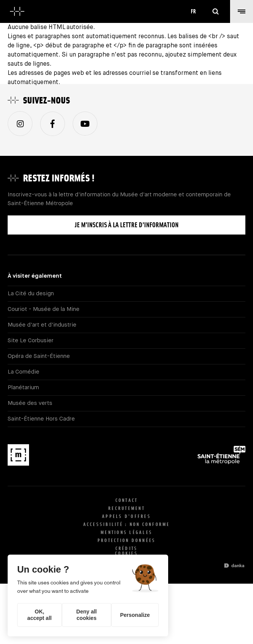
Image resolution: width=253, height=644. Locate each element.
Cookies (126, 553)
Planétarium (23, 388)
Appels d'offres (126, 516)
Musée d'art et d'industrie (42, 325)
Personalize (135, 615)
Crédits (127, 548)
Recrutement (126, 508)
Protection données (127, 540)
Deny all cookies (87, 615)
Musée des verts (30, 403)
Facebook (53, 124)
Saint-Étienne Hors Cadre (41, 419)
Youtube (85, 124)
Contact (127, 500)
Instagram (20, 124)
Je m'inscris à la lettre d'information (127, 225)
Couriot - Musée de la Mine (44, 309)
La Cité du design (31, 294)
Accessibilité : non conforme (127, 524)
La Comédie (24, 372)
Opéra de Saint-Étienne (39, 356)
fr (193, 11)
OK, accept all (39, 615)
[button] (242, 11)
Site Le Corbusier (31, 341)
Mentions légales (126, 532)
